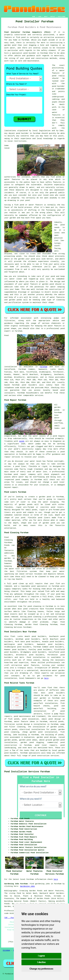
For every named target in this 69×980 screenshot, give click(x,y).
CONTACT (53, 17)
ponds (22, 441)
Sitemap (6, 950)
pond (54, 86)
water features (31, 665)
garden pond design (46, 737)
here (46, 678)
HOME (34, 17)
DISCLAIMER (62, 17)
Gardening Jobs (27, 886)
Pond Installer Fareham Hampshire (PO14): (28, 32)
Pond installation (36, 657)
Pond (6, 335)
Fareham (44, 367)
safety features (53, 182)
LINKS (40, 17)
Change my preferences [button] (41, 969)
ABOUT (46, 17)
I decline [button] (41, 962)
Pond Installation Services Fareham (27, 772)
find (13, 636)
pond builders (29, 385)
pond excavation (31, 719)
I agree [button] (41, 956)
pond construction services (45, 756)
